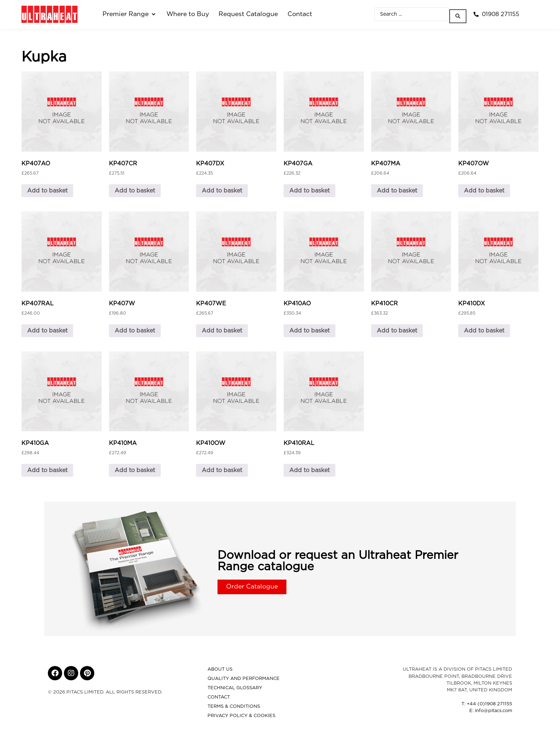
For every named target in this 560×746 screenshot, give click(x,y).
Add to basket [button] (47, 191)
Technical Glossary (235, 688)
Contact (219, 697)
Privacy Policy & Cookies (241, 716)
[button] (130, 14)
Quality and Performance (244, 679)
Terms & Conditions (234, 707)
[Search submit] (460, 14)
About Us (220, 669)
